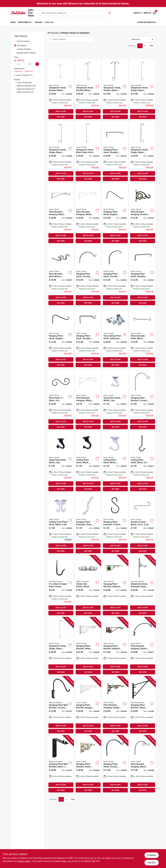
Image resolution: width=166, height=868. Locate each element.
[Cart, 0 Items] (154, 13)
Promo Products (23, 41)
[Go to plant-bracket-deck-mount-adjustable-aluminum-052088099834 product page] (61, 276)
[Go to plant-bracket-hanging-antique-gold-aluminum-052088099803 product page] (115, 705)
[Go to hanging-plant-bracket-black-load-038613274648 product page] (142, 705)
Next (152, 46)
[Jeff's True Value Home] (18, 13)
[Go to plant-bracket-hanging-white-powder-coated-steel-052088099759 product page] (88, 214)
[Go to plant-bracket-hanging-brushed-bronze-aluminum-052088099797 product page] (142, 214)
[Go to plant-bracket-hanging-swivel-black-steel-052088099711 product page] (142, 646)
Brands (39, 22)
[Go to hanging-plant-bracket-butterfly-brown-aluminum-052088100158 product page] (115, 646)
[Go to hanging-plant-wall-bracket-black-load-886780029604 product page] (61, 764)
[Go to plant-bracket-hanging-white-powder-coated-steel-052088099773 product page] (88, 400)
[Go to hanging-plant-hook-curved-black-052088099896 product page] (115, 276)
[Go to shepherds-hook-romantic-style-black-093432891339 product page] (142, 586)
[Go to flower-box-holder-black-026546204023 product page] (88, 586)
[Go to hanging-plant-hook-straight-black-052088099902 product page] (142, 276)
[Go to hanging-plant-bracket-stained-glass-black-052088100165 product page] (115, 586)
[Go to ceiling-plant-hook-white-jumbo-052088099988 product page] (115, 462)
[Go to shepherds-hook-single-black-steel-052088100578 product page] (142, 151)
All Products (22, 46)
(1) (25, 92)
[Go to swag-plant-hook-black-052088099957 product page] (61, 462)
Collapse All (18, 71)
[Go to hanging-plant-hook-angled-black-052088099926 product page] (115, 214)
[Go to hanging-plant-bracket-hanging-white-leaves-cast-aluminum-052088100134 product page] (88, 705)
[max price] (30, 64)
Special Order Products (26, 53)
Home (13, 22)
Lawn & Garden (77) (24, 75)
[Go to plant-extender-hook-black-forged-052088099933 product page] (142, 338)
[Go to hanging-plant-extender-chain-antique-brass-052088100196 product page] (88, 524)
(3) (26, 89)
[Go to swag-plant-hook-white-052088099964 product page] (115, 400)
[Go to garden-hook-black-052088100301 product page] (142, 524)
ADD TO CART (61, 111)
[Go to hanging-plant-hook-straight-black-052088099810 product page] (115, 151)
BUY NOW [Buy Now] (61, 117)
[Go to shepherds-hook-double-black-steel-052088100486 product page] (115, 90)
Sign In (137, 13)
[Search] (110, 13)
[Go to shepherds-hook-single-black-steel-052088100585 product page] (61, 151)
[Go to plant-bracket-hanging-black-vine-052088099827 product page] (142, 764)
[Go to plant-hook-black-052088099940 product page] (61, 400)
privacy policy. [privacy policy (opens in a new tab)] (24, 861)
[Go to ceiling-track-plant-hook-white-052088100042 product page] (61, 524)
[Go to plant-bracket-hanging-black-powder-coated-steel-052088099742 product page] (61, 214)
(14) (26, 86)
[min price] (19, 64)
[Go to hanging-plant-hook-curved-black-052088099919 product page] (115, 764)
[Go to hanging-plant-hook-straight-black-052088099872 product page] (88, 338)
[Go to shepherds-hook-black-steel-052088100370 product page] (88, 151)
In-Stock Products (24, 49)
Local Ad (49, 22)
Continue (151, 855)
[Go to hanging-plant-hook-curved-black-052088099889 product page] (88, 276)
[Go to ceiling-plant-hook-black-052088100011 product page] (142, 462)
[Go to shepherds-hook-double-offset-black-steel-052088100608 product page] (61, 90)
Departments (24, 22)
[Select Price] (37, 64)
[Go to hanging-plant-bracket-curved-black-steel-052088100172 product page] (142, 400)
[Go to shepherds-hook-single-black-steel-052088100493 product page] (142, 90)
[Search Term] (76, 13)
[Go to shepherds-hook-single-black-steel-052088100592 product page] (61, 646)
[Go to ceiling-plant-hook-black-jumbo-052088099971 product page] (88, 462)
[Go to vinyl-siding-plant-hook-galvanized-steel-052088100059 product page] (115, 338)
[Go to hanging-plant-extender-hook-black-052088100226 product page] (115, 524)
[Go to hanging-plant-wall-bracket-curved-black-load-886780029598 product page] (61, 705)
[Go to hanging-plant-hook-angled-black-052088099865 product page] (61, 338)
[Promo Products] (15, 41)
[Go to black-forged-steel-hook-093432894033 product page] (61, 586)
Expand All (29, 71)
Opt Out (151, 863)
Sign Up (147, 13)
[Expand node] (15, 75)
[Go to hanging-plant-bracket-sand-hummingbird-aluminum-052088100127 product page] (88, 764)
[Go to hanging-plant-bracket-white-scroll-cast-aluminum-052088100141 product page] (88, 646)
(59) (24, 83)
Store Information (146, 22)
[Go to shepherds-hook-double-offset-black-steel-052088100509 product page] (88, 90)
